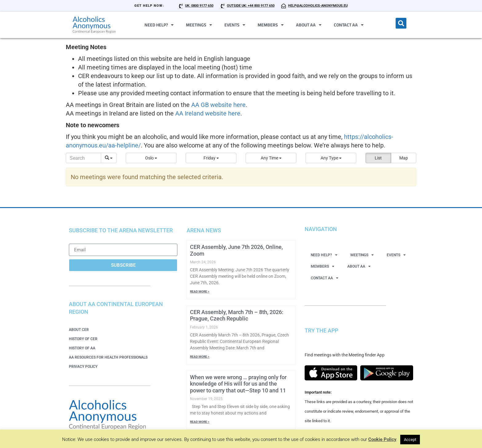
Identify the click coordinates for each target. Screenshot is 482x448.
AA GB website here (218, 105)
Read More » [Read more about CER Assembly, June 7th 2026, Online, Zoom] (200, 291)
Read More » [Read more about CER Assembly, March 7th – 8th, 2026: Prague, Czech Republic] (200, 357)
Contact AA (349, 25)
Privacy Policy (83, 367)
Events (235, 25)
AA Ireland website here (208, 113)
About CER (79, 330)
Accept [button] (410, 440)
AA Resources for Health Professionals (108, 357)
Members (271, 25)
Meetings (199, 25)
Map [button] (404, 158)
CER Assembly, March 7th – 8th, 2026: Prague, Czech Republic (237, 315)
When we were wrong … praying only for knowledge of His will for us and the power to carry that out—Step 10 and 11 (238, 384)
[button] (401, 23)
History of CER (83, 339)
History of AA (82, 348)
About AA (309, 25)
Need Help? (159, 25)
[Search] (83, 158)
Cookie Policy (382, 439)
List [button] (378, 158)
